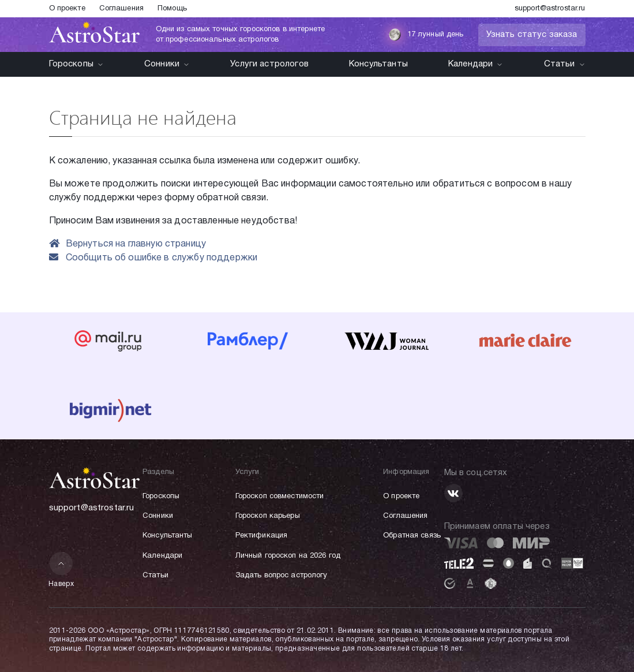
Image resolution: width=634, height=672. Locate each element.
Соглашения (121, 9)
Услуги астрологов (269, 64)
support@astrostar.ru (550, 9)
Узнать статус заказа (532, 35)
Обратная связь (412, 536)
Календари (476, 64)
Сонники (167, 64)
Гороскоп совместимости (280, 496)
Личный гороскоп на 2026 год (288, 556)
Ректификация (262, 536)
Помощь (172, 9)
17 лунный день (426, 35)
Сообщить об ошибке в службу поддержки (153, 258)
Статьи (565, 64)
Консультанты (378, 64)
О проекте (67, 9)
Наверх (61, 570)
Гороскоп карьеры (268, 516)
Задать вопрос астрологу (282, 576)
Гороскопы (76, 64)
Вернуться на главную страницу (128, 244)
